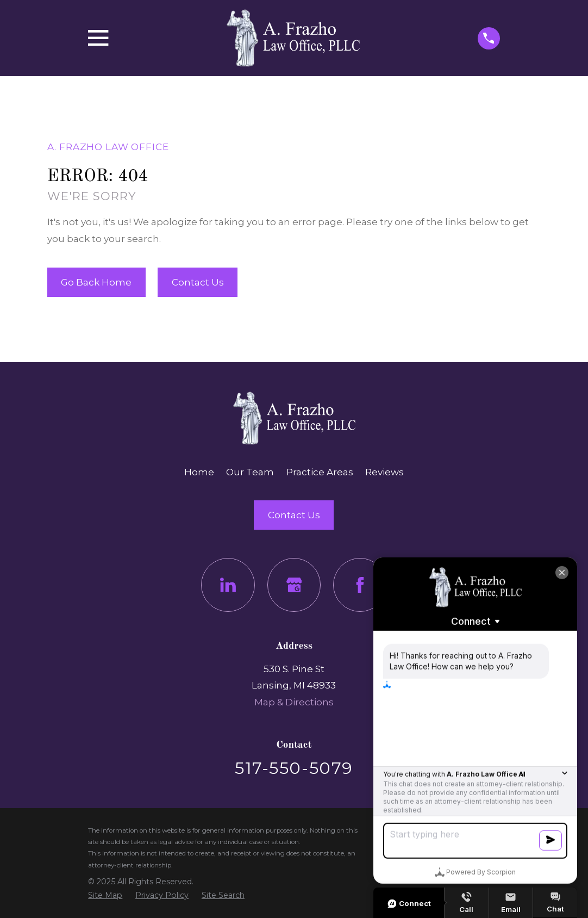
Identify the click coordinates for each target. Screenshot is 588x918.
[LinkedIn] (228, 585)
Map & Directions (294, 702)
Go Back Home (96, 282)
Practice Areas (320, 472)
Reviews (384, 472)
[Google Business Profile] (294, 585)
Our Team (250, 472)
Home (199, 472)
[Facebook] (360, 585)
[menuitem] (105, 895)
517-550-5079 (294, 768)
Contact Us (198, 282)
